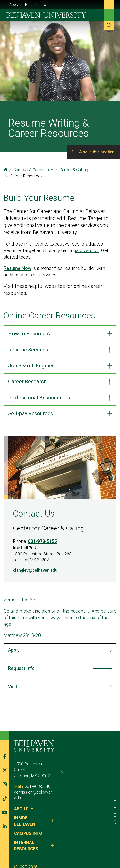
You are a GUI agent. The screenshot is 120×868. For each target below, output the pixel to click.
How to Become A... (31, 334)
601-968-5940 (37, 783)
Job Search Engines (31, 366)
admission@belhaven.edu (37, 789)
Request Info (36, 5)
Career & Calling (74, 170)
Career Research (27, 382)
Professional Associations (39, 398)
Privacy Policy (48, 851)
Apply (14, 5)
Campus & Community (33, 170)
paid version (86, 250)
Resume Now (17, 268)
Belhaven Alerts (78, 851)
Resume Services (28, 350)
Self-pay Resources (31, 414)
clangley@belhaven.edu (35, 570)
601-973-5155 (42, 541)
